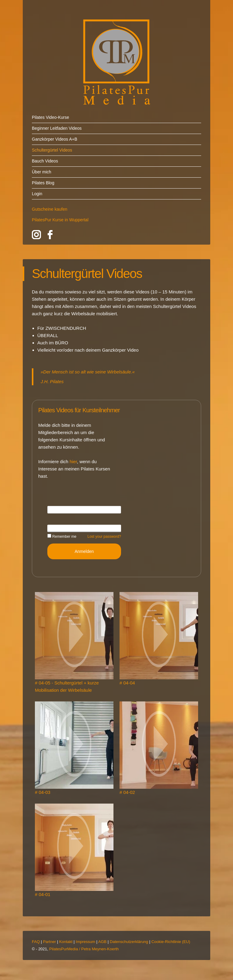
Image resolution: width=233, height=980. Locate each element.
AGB (102, 942)
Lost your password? (104, 537)
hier (73, 462)
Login (37, 194)
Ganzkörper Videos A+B (55, 139)
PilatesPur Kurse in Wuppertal (60, 220)
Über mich (42, 172)
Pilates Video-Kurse (51, 117)
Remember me (62, 537)
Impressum (86, 942)
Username (57, 509)
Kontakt (66, 942)
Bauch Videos (45, 161)
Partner (50, 942)
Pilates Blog (43, 183)
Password (57, 528)
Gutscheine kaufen (50, 209)
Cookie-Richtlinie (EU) (171, 942)
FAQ (36, 942)
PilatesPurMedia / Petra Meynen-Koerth (84, 949)
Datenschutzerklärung (129, 942)
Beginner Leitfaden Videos (57, 128)
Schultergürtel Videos (52, 150)
